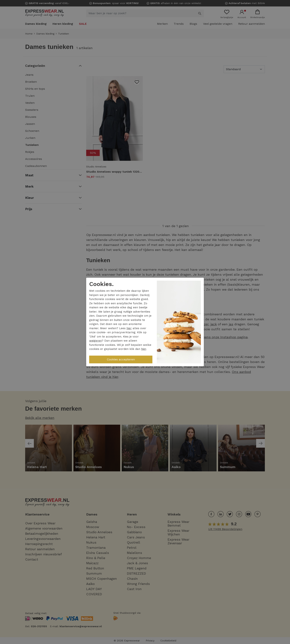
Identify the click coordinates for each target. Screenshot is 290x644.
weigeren (95, 341)
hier (129, 328)
